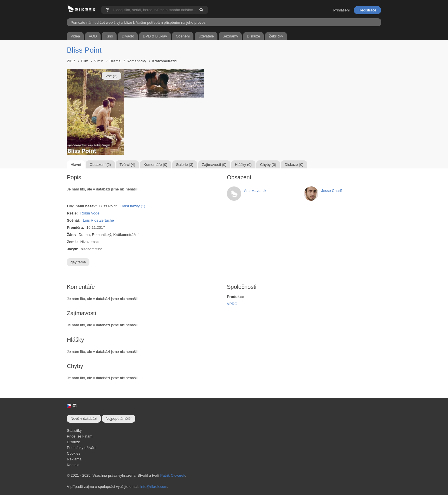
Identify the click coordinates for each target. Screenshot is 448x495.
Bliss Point (84, 50)
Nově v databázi (84, 419)
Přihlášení (341, 10)
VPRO (232, 304)
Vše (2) (111, 76)
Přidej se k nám (80, 436)
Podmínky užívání (82, 448)
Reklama (74, 459)
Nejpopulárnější (119, 419)
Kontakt (73, 465)
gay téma (78, 262)
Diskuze (73, 442)
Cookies (74, 453)
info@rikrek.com (154, 487)
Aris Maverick (255, 191)
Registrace (367, 10)
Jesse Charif (331, 191)
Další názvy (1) (133, 206)
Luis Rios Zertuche (98, 220)
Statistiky (74, 431)
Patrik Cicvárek (173, 475)
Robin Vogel (90, 213)
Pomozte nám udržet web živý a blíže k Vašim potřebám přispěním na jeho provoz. (139, 22)
